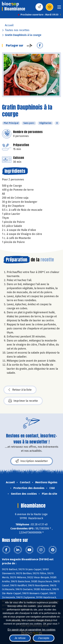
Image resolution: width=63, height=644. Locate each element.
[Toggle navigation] (59, 8)
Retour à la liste (20, 390)
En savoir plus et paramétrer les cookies (32, 630)
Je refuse (20, 638)
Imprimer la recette (23, 401)
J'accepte (44, 638)
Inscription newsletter (32, 461)
